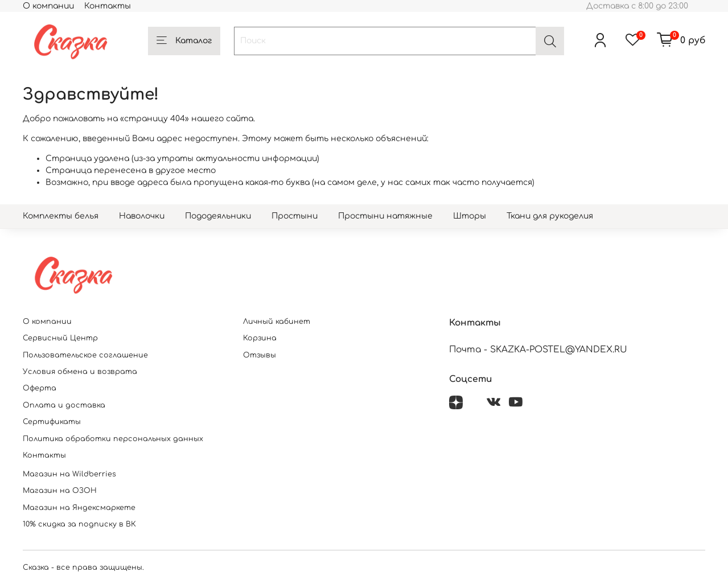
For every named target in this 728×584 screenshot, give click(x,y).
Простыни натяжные (385, 216)
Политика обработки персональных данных (113, 439)
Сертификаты (52, 422)
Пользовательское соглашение (85, 355)
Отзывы (260, 355)
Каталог (184, 41)
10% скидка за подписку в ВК (79, 524)
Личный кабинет (277, 322)
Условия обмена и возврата (80, 372)
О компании (48, 6)
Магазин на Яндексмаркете (79, 508)
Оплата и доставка (64, 405)
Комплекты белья (61, 216)
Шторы (470, 216)
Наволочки (142, 216)
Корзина (260, 338)
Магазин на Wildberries (69, 474)
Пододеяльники (218, 216)
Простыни (295, 216)
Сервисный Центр (60, 338)
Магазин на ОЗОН (60, 491)
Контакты (108, 6)
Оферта (40, 388)
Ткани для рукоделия (550, 216)
